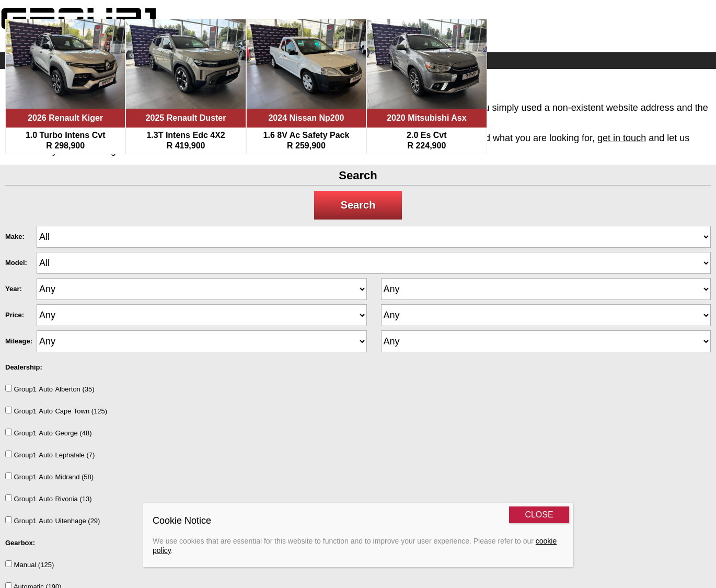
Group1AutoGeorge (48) (49, 433)
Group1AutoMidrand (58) (49, 477)
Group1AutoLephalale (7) (50, 455)
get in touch (622, 138)
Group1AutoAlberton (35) (50, 389)
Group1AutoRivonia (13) (49, 499)
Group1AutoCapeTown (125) (56, 411)
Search (358, 205)
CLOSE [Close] (539, 515)
